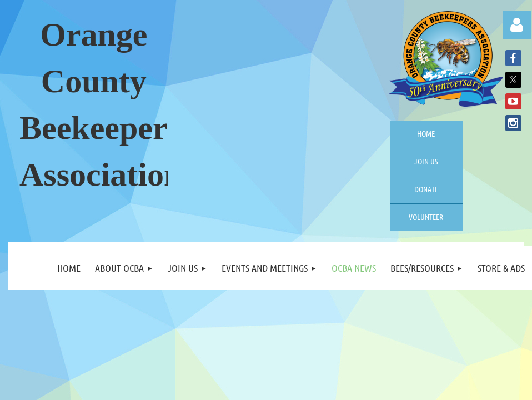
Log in (517, 25)
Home (426, 133)
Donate (426, 189)
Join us (426, 161)
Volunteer (426, 217)
